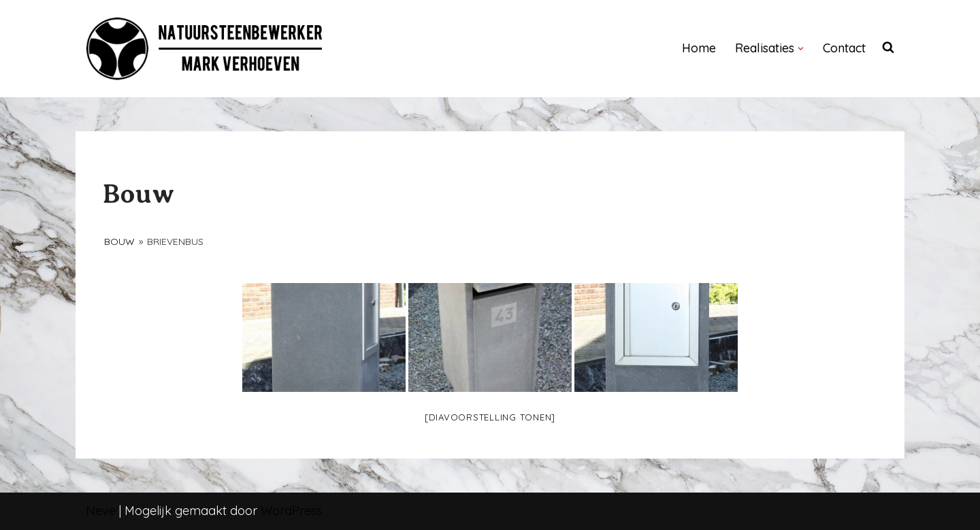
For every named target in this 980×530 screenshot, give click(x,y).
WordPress (291, 511)
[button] (801, 49)
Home (699, 48)
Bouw (119, 242)
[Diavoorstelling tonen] (490, 417)
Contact (844, 48)
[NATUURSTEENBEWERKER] (205, 49)
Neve (101, 511)
